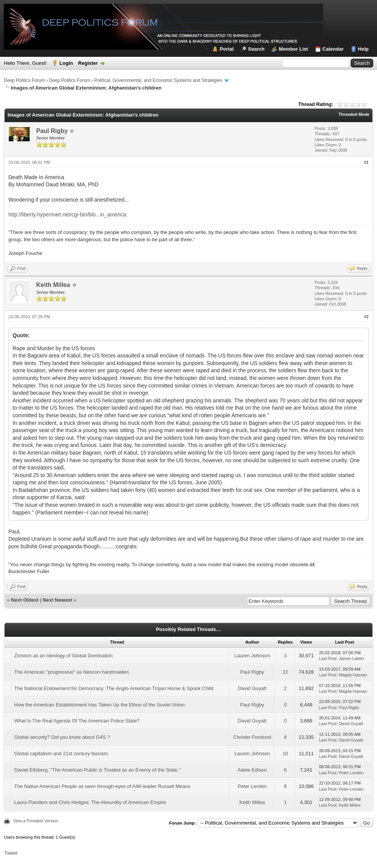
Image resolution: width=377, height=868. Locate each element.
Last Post (328, 658)
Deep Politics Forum (24, 80)
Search (256, 49)
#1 (366, 162)
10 (285, 753)
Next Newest (57, 600)
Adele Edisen (252, 770)
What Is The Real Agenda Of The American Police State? (77, 721)
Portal (227, 49)
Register (88, 63)
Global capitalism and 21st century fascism (61, 753)
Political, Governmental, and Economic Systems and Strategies (158, 80)
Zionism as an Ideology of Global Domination (63, 656)
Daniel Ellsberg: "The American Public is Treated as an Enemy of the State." (97, 770)
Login (66, 63)
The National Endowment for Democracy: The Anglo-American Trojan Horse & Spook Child (114, 688)
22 (285, 672)
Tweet (11, 853)
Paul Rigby (52, 131)
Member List (293, 49)
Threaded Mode (354, 114)
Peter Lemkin (351, 773)
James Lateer (352, 658)
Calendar (333, 49)
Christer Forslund (252, 737)
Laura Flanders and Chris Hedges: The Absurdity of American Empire (90, 802)
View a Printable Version (36, 821)
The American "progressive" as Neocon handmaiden (71, 672)
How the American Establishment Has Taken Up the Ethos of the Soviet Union (99, 705)
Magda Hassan (353, 675)
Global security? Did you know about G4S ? (62, 737)
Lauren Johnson (252, 656)
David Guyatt (252, 688)
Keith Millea (53, 285)
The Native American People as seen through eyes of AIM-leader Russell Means (102, 786)
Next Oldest (25, 600)
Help (363, 49)
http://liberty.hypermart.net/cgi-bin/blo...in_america (67, 215)
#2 (366, 317)
